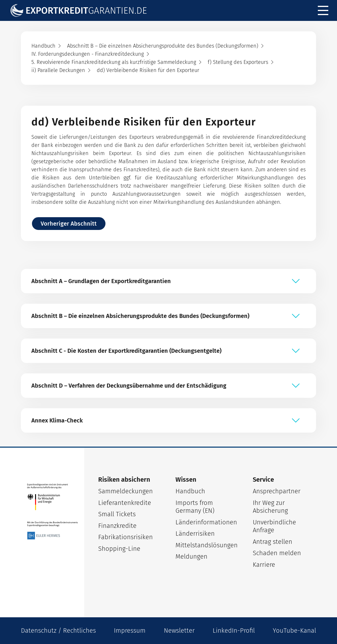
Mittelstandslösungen (207, 545)
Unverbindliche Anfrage (274, 526)
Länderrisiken (195, 534)
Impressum (130, 630)
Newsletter (179, 630)
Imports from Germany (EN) (195, 507)
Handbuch (190, 491)
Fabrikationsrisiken (126, 537)
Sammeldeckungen (126, 491)
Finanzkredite (117, 526)
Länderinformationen (206, 522)
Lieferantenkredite (125, 503)
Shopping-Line (119, 549)
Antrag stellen (273, 542)
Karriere (264, 565)
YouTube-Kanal (294, 630)
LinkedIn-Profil (234, 630)
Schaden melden (277, 553)
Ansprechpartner (277, 491)
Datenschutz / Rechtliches (58, 630)
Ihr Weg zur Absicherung (270, 507)
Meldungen (191, 556)
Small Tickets (117, 514)
